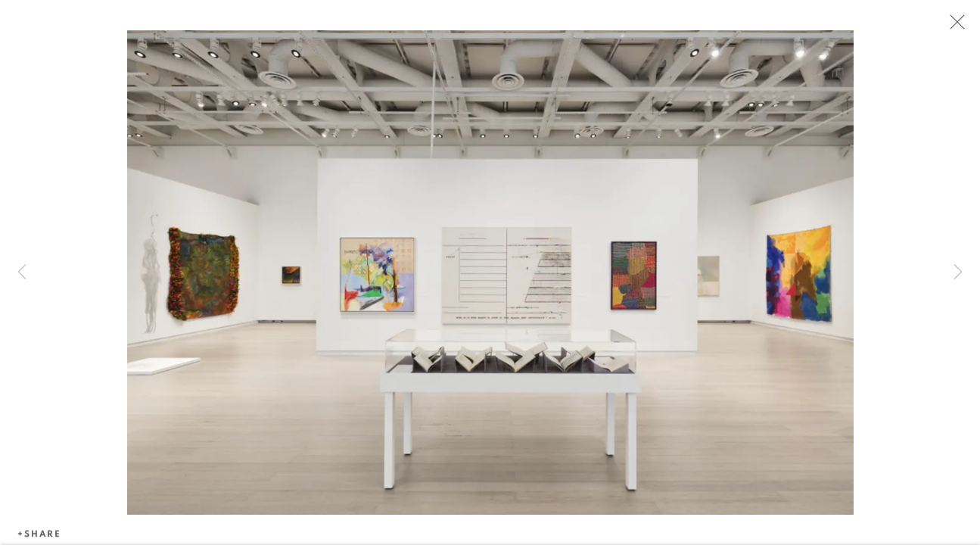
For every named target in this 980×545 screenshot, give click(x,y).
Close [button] (954, 26)
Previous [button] (22, 272)
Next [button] (958, 272)
